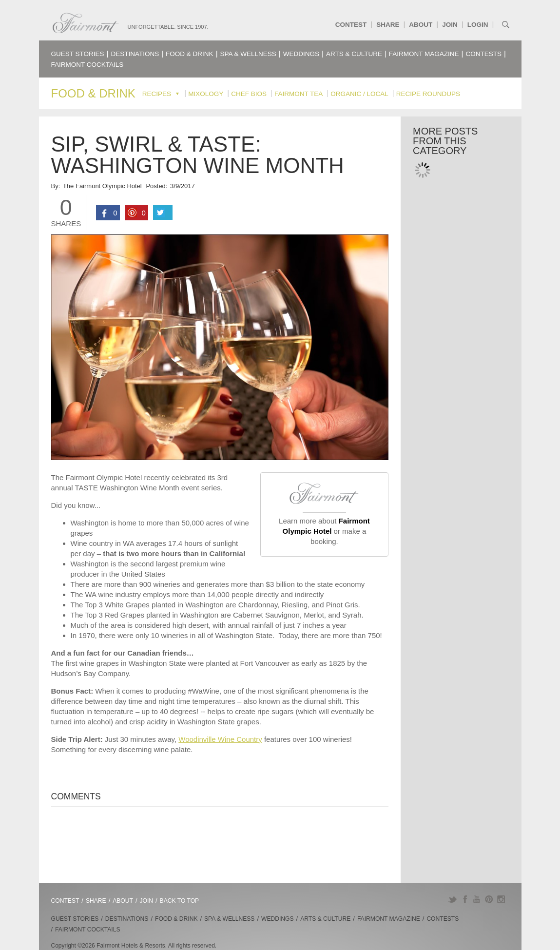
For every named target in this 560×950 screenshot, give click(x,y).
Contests (484, 54)
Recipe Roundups (428, 94)
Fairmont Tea (299, 94)
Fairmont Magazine (424, 54)
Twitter (453, 899)
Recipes (157, 94)
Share (388, 25)
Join (450, 25)
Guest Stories (78, 54)
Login (478, 25)
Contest (351, 25)
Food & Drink (190, 54)
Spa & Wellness (248, 54)
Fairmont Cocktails (87, 65)
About (421, 25)
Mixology (206, 94)
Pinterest (489, 899)
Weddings (301, 54)
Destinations (135, 54)
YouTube (477, 899)
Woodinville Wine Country (220, 739)
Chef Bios (249, 94)
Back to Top (180, 901)
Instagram (501, 899)
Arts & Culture (354, 54)
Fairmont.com (86, 23)
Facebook (465, 899)
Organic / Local (359, 94)
